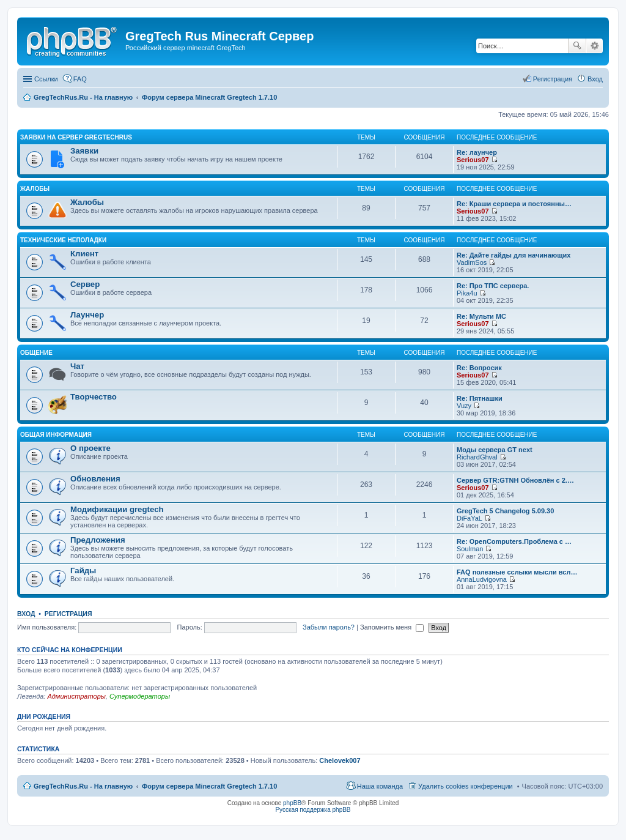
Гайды (83, 571)
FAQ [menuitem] (80, 79)
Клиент (84, 254)
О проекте (90, 448)
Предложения (98, 540)
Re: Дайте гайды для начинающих (514, 255)
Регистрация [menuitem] (553, 79)
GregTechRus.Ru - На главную (83, 786)
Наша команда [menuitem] (380, 786)
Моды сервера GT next (495, 450)
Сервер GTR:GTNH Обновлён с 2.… (515, 480)
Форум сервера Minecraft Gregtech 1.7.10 (209, 786)
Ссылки (46, 79)
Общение (36, 353)
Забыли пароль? (329, 627)
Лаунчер (87, 315)
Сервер (85, 284)
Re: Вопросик (479, 368)
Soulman (470, 549)
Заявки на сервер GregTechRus (76, 137)
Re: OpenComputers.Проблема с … (514, 541)
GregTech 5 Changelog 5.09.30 (505, 511)
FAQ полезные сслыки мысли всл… (517, 572)
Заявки (84, 151)
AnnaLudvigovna (482, 579)
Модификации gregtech (117, 509)
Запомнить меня (392, 627)
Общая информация (56, 435)
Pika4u (467, 293)
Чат (77, 366)
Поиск (577, 46)
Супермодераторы (140, 696)
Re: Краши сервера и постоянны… (514, 204)
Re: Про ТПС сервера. (493, 286)
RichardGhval (477, 457)
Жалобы (35, 189)
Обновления (95, 479)
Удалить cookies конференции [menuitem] (466, 786)
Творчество (94, 397)
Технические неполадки (63, 240)
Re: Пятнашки (480, 398)
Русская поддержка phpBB (313, 810)
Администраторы (76, 696)
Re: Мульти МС (481, 316)
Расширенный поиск (595, 46)
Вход (26, 614)
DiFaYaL (469, 518)
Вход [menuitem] (595, 79)
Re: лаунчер (477, 152)
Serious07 (473, 160)
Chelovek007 (340, 760)
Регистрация (68, 614)
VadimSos (472, 262)
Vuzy (464, 406)
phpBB (292, 803)
